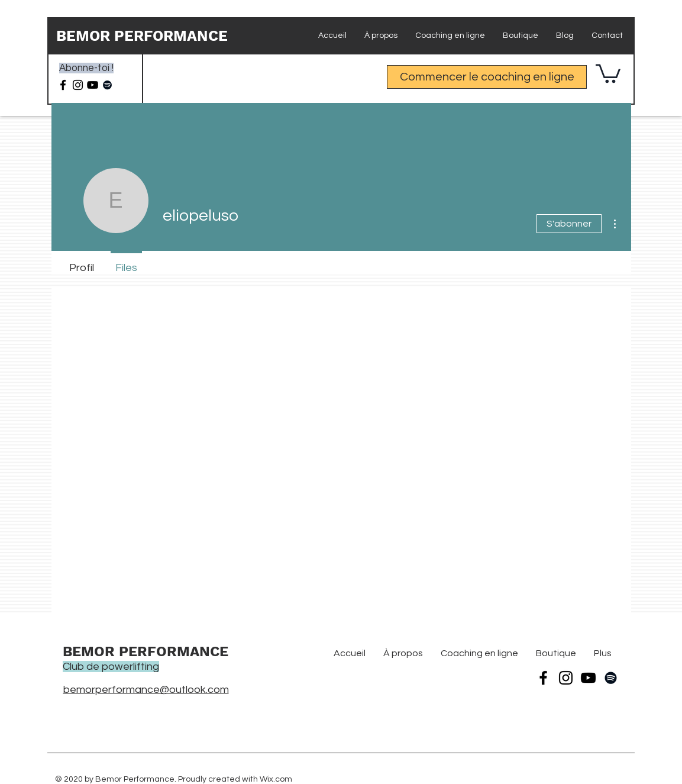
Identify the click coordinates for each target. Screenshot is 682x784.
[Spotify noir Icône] (107, 85)
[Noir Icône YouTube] (93, 85)
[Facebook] (63, 85)
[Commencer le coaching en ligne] (487, 77)
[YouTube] (588, 678)
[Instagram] (78, 85)
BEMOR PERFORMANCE (142, 36)
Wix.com (276, 779)
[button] (608, 72)
